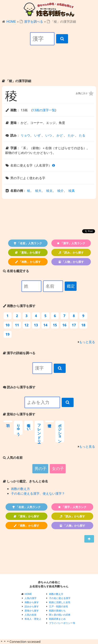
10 (8, 325)
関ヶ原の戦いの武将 (60, 615)
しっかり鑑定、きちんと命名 (25, 481)
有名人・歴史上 (33, 619)
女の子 (58, 469)
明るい (29, 425)
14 (46, 325)
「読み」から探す (71, 252)
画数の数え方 (20, 489)
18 (83, 325)
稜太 (49, 191)
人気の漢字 (31, 598)
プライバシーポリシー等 (62, 623)
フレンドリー (39, 432)
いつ (49, 135)
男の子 (40, 469)
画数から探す (32, 602)
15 (55, 325)
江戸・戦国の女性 (59, 606)
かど (60, 135)
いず (37, 135)
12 (26, 325)
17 (74, 325)
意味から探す (32, 611)
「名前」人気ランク (28, 243)
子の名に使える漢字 (60, 598)
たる (82, 135)
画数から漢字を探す (19, 306)
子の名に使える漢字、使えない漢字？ (38, 493)
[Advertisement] (49, 66)
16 (64, 325)
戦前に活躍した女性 (60, 602)
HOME (11, 22)
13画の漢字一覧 (44, 110)
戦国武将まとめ (57, 619)
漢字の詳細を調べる (19, 353)
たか (71, 135)
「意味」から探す (28, 252)
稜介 (61, 191)
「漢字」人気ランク (71, 243)
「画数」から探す (28, 262)
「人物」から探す (71, 262)
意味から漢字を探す (19, 414)
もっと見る (87, 342)
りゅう (18, 428)
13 (36, 325)
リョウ (25, 135)
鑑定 (71, 286)
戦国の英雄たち (57, 611)
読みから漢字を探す (19, 387)
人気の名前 (31, 615)
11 (17, 325)
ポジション (60, 432)
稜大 (38, 191)
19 (8, 334)
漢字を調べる (34, 22)
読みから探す (32, 606)
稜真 (72, 191)
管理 (49, 421)
